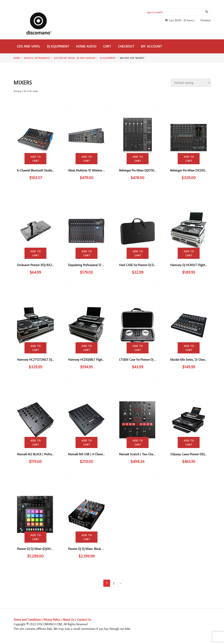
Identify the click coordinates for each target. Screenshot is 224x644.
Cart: (175, 20)
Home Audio (86, 46)
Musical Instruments (37, 58)
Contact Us (84, 620)
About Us (68, 620)
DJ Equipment (58, 46)
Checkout (205, 20)
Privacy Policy (52, 620)
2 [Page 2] (114, 583)
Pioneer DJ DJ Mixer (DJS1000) (36, 549)
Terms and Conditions (27, 620)
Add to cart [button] (36, 159)
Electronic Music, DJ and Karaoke (75, 58)
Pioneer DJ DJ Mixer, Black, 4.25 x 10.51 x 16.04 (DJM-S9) (104, 549)
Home (17, 58)
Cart (107, 46)
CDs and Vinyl (29, 46)
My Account (152, 46)
